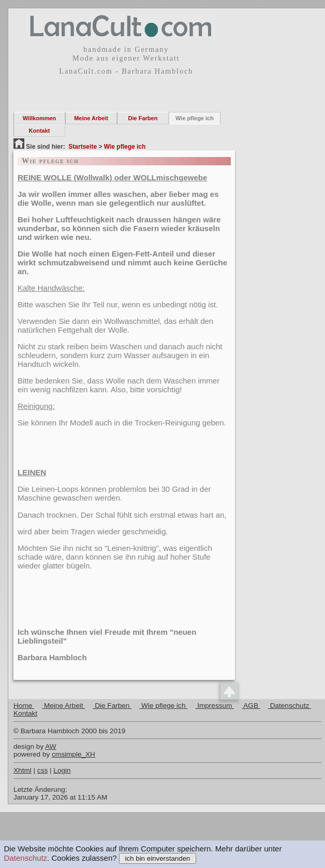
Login (62, 770)
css (42, 770)
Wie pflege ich (195, 118)
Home (24, 706)
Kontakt (40, 131)
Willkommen (40, 118)
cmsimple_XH (73, 754)
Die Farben (143, 118)
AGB (251, 706)
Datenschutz (26, 858)
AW (50, 746)
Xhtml (23, 770)
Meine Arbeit (91, 118)
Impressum (215, 706)
